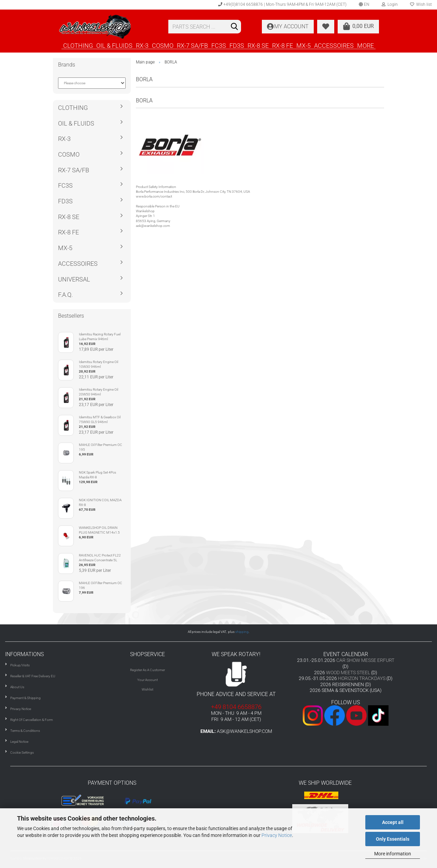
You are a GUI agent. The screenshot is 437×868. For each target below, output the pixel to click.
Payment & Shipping (25, 698)
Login (390, 4)
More (365, 45)
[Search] (235, 27)
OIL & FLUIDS (114, 45)
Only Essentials (393, 839)
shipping (242, 632)
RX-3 (142, 45)
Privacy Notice (277, 835)
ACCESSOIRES (334, 45)
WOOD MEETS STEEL (348, 672)
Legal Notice (19, 742)
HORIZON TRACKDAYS (362, 678)
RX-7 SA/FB (192, 45)
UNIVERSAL (74, 279)
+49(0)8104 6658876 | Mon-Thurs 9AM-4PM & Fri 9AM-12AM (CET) (282, 4)
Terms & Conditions (25, 731)
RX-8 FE (283, 45)
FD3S (237, 45)
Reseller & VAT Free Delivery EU (33, 676)
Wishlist (147, 689)
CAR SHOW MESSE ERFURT (365, 660)
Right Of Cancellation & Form (32, 720)
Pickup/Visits (20, 665)
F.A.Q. (65, 295)
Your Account (147, 680)
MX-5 (304, 45)
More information (393, 854)
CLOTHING (78, 45)
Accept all (393, 822)
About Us (17, 687)
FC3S (219, 45)
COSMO (163, 45)
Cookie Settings (22, 753)
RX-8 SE (258, 45)
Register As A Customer (147, 670)
